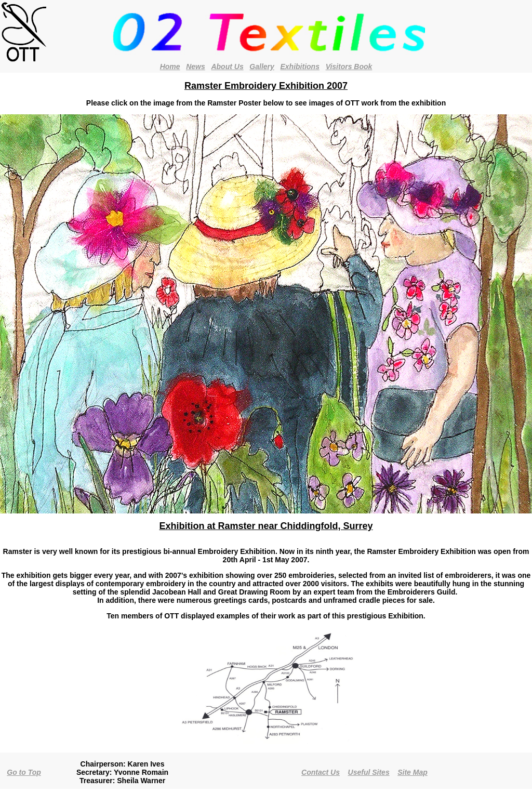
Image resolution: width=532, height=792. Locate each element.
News (196, 67)
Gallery (262, 67)
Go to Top (24, 772)
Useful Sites (369, 772)
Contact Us (321, 772)
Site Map (413, 772)
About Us (227, 67)
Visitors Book (349, 67)
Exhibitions (300, 67)
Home (170, 67)
